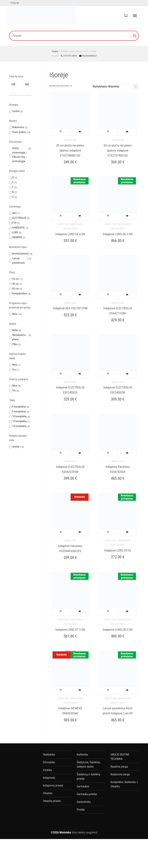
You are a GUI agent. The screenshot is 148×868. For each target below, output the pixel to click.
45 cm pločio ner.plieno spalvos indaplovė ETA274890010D (70, 150)
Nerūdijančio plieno (19, 337)
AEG (14, 213)
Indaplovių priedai (53, 786)
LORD (15, 232)
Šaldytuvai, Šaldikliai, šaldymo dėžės (89, 764)
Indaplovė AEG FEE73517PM (70, 308)
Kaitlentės (82, 755)
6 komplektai (19, 407)
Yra (14, 370)
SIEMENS (17, 237)
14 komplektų (19, 426)
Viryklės (48, 770)
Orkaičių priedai (52, 801)
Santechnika (84, 802)
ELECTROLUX (19, 218)
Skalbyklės (49, 755)
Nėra (15, 314)
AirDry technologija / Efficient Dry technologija (20, 155)
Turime (16, 111)
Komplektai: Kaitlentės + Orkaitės (124, 784)
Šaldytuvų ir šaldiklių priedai (88, 777)
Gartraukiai (83, 786)
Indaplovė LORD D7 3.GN (70, 630)
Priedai (81, 810)
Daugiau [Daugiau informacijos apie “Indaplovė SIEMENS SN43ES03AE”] (61, 691)
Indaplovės (70, 140)
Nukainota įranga (120, 774)
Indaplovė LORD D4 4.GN (70, 234)
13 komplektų (19, 421)
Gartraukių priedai (87, 794)
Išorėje (16, 447)
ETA (14, 223)
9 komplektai (19, 412)
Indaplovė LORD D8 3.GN (118, 630)
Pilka (15, 344)
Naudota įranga (119, 767)
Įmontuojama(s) (21, 254)
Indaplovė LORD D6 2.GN (118, 234)
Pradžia (55, 51)
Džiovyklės (49, 762)
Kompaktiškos (20, 293)
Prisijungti (15, 3)
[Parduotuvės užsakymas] (115, 87)
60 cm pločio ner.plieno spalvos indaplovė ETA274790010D (118, 150)
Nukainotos (18, 127)
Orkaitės (48, 793)
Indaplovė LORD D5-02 (118, 550)
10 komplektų (19, 416)
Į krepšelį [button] (61, 132)
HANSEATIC (19, 228)
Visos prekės (19, 132)
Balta (15, 330)
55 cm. (16, 279)
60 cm (15, 289)
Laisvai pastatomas (19, 261)
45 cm (15, 284)
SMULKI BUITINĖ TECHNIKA (120, 757)
